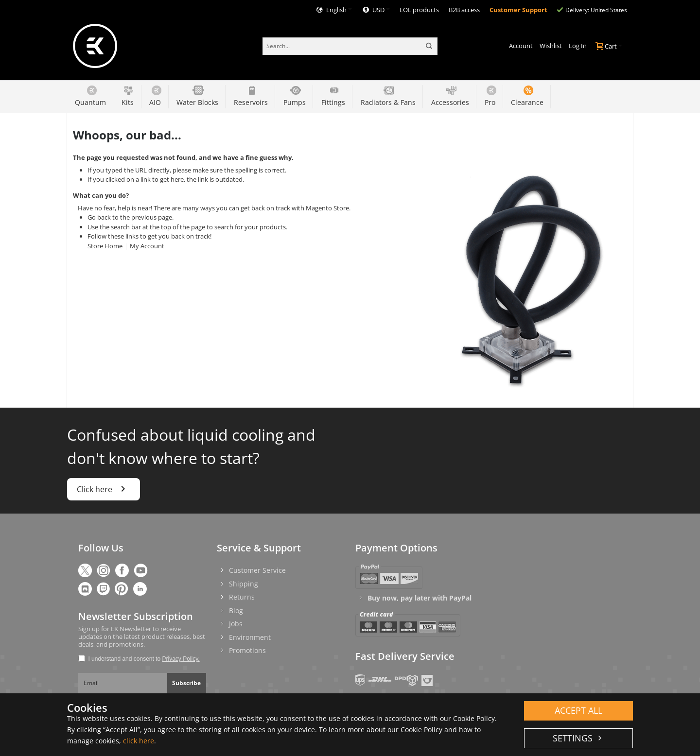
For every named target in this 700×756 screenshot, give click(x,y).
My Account (147, 246)
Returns (242, 597)
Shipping (244, 584)
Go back (99, 217)
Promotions (247, 650)
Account (521, 46)
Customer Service (257, 570)
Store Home (105, 246)
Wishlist (551, 46)
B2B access (464, 10)
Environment (250, 637)
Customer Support (518, 10)
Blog (236, 610)
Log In (578, 46)
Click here (104, 489)
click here (139, 741)
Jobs (236, 624)
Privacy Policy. (181, 659)
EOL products (419, 10)
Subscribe (186, 683)
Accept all (578, 710)
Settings (574, 738)
